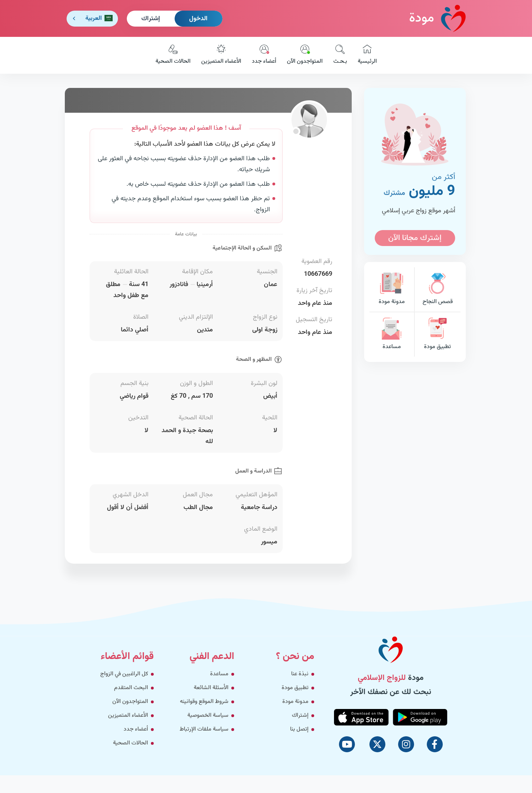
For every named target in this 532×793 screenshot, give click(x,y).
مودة (437, 18)
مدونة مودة (392, 289)
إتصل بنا (299, 729)
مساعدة (392, 334)
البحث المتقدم (131, 688)
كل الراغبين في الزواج (124, 674)
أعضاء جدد (264, 55)
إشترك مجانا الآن (415, 238)
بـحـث (340, 55)
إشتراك (151, 19)
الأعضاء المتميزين (221, 55)
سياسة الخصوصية (208, 716)
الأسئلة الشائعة (211, 688)
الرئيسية (367, 55)
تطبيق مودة (437, 334)
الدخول (198, 19)
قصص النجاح (437, 289)
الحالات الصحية (173, 55)
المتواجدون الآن (305, 55)
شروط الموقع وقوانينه (204, 702)
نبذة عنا (300, 674)
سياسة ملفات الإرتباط (204, 729)
